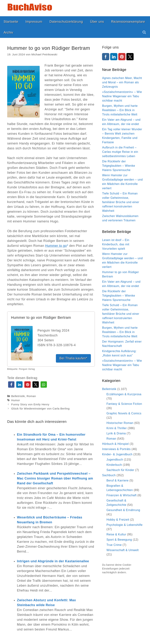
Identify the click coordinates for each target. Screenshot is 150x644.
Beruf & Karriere (117, 480)
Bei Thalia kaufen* (73, 358)
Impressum (34, 22)
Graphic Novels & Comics (124, 413)
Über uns (97, 22)
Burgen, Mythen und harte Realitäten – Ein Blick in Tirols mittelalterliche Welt (120, 110)
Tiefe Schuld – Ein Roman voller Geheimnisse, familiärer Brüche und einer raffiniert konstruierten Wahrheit (121, 202)
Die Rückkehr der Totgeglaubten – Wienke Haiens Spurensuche (119, 166)
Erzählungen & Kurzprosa (124, 394)
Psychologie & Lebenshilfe (124, 525)
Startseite (11, 22)
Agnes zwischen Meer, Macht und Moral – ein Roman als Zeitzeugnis (122, 82)
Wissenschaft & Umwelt (123, 550)
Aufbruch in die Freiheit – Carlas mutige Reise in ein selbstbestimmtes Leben (120, 152)
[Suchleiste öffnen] (144, 32)
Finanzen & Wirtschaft (121, 495)
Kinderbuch (114, 465)
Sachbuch (109, 475)
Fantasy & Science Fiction (124, 404)
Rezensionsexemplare (128, 22)
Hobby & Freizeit (118, 520)
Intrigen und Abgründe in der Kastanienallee (53, 561)
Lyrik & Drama (116, 433)
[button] (11, 385)
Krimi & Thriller (117, 428)
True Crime (114, 545)
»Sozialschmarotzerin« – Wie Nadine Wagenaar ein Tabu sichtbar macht (122, 96)
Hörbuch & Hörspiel (115, 444)
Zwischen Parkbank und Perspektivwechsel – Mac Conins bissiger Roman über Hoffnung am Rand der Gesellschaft (55, 478)
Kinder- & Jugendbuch (117, 454)
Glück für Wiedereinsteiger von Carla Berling (40, 408)
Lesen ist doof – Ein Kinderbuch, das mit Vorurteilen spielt (116, 244)
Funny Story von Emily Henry (30, 404)
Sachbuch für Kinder (120, 470)
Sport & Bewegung (119, 540)
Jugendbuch (115, 460)
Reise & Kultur (116, 534)
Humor (16, 400)
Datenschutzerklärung (66, 22)
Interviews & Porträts (116, 449)
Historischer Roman (120, 423)
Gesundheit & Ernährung (123, 510)
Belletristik (18, 396)
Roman (31, 396)
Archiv (8, 32)
